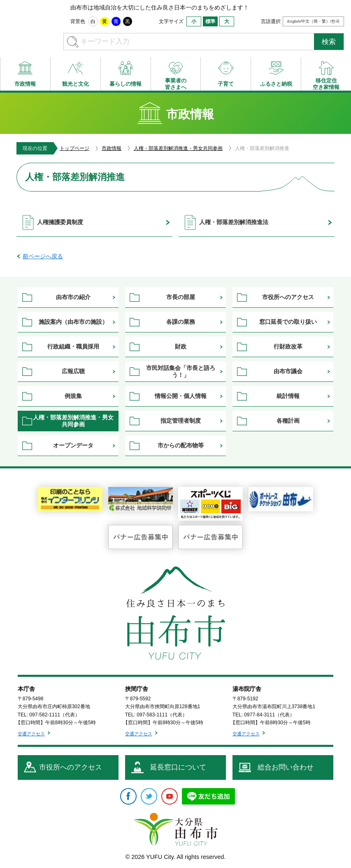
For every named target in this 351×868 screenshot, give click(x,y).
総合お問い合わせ (286, 767)
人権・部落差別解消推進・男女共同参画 (178, 148)
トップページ (74, 148)
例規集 (73, 396)
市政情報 (112, 148)
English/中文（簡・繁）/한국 (313, 21)
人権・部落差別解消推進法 (234, 222)
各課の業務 (181, 322)
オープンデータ (73, 445)
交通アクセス (31, 734)
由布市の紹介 (73, 297)
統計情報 (288, 396)
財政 (181, 346)
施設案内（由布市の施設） (73, 322)
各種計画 (288, 421)
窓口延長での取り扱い (288, 322)
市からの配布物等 (181, 445)
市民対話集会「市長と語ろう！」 (181, 371)
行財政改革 (288, 346)
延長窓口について (178, 767)
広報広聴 (73, 371)
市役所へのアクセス (288, 297)
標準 (210, 21)
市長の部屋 (181, 297)
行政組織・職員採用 (73, 346)
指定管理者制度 (181, 421)
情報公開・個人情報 (181, 396)
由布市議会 (288, 371)
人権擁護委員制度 (60, 222)
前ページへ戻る (43, 256)
